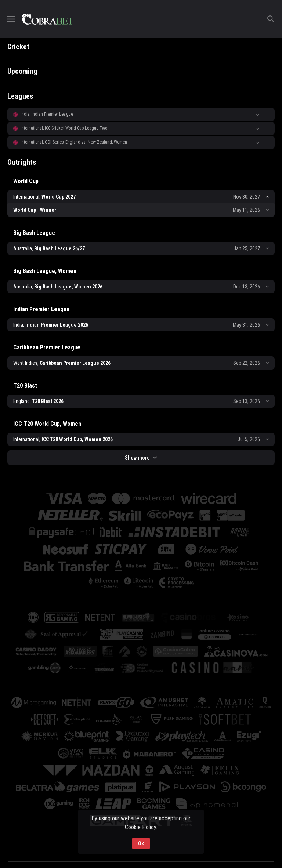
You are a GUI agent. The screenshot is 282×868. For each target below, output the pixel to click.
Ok (141, 843)
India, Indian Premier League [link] (47, 114)
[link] (48, 19)
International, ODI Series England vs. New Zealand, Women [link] (74, 142)
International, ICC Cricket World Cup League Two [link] (64, 128)
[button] (141, 115)
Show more (141, 458)
